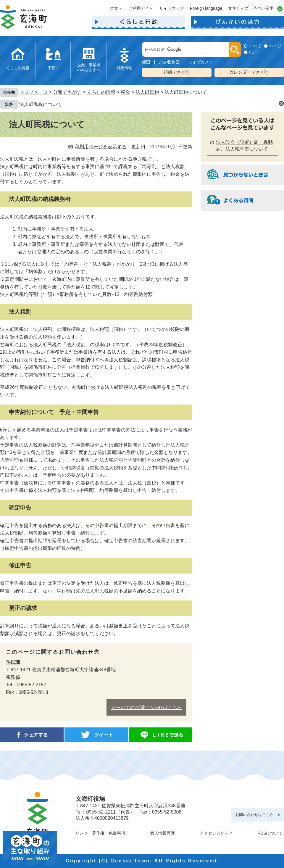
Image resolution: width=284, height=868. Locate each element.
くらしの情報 (18, 68)
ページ (275, 46)
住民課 (13, 662)
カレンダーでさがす (249, 72)
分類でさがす (67, 92)
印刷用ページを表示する (101, 147)
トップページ (33, 92)
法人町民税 (147, 92)
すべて (255, 46)
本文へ (116, 8)
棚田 (146, 62)
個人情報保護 (162, 833)
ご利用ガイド (141, 8)
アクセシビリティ (216, 833)
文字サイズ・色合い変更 (251, 8)
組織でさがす (177, 72)
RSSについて (270, 833)
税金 (125, 92)
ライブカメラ (201, 62)
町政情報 (124, 68)
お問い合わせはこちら (254, 815)
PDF (253, 52)
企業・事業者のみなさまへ (89, 67)
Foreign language (206, 8)
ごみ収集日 (169, 62)
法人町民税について (41, 104)
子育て (53, 68)
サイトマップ (172, 8)
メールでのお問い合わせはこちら (146, 707)
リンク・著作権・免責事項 (100, 833)
